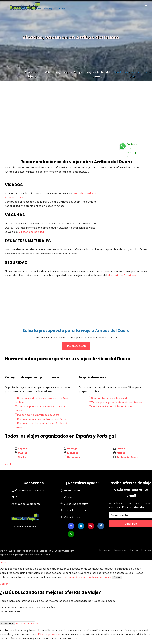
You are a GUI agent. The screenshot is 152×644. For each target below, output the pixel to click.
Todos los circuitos (75, 510)
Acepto (117, 577)
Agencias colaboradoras (26, 504)
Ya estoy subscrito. (27, 624)
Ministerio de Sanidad (31, 232)
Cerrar (5, 584)
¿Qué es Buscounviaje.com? (28, 491)
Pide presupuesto (76, 346)
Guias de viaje (72, 517)
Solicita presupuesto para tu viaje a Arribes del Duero (76, 330)
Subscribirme (8, 624)
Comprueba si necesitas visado (108, 398)
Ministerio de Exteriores (122, 275)
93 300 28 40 (72, 491)
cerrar (4, 562)
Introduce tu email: (10, 611)
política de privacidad (48, 634)
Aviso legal (147, 550)
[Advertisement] (76, 111)
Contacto (70, 497)
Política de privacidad (132, 507)
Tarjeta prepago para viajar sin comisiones (115, 402)
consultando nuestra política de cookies (88, 577)
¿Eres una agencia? (76, 504)
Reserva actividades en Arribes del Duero (41, 419)
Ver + (8, 464)
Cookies (134, 550)
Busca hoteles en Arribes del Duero (37, 415)
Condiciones (120, 550)
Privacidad (105, 550)
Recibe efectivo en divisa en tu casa (111, 406)
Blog (14, 497)
